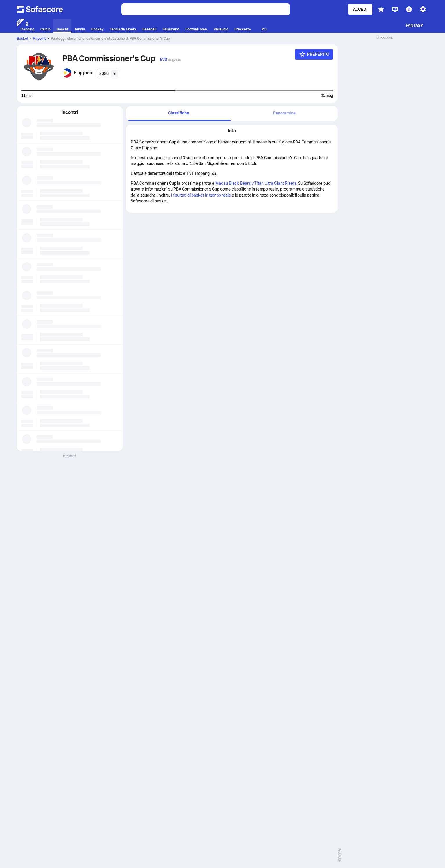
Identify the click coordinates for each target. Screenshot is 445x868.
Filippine (40, 39)
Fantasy (415, 26)
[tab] (178, 113)
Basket (23, 39)
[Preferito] (314, 54)
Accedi (360, 9)
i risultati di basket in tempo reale (201, 195)
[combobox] (108, 73)
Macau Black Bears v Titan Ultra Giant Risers (256, 183)
